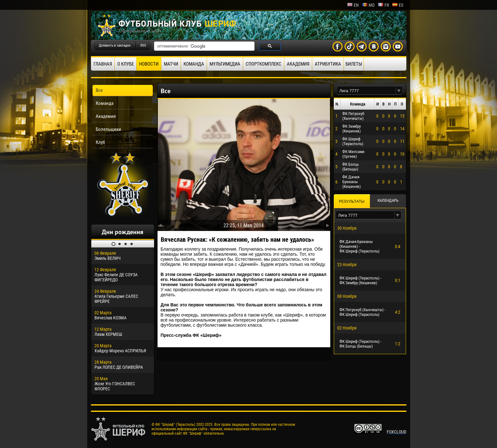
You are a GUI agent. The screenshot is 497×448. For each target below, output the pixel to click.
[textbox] (366, 91)
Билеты (354, 64)
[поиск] (204, 46)
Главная (103, 64)
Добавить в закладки (115, 45)
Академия (298, 64)
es (398, 5)
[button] (399, 91)
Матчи (171, 64)
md (368, 5)
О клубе (126, 64)
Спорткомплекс (264, 64)
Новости (149, 64)
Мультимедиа (225, 64)
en (353, 5)
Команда (194, 64)
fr (383, 5)
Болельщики (108, 129)
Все (99, 90)
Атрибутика (328, 64)
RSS (143, 45)
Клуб (100, 142)
